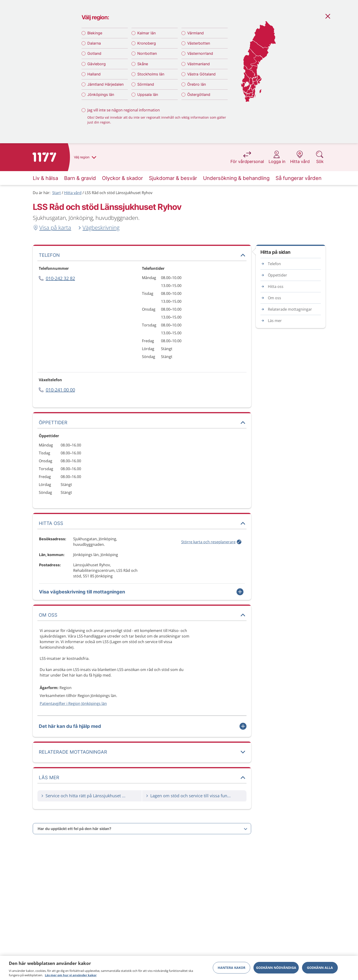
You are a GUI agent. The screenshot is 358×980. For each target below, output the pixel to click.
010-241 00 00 (60, 390)
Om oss (274, 298)
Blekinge (95, 33)
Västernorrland (200, 53)
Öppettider (278, 275)
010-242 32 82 (60, 278)
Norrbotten (147, 53)
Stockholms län (151, 74)
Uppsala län (148, 94)
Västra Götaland (201, 74)
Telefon (274, 264)
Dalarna (94, 43)
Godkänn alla (320, 968)
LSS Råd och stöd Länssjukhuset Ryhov (119, 193)
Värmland (195, 33)
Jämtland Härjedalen (105, 84)
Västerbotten (199, 43)
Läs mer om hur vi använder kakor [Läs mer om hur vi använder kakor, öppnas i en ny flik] (71, 975)
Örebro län (197, 84)
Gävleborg (97, 64)
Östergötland (199, 94)
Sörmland (146, 84)
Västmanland (199, 64)
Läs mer (275, 321)
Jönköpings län (101, 94)
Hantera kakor (232, 968)
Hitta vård (73, 193)
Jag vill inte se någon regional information (124, 110)
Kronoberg (147, 43)
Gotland (94, 53)
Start (57, 193)
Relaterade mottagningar (290, 309)
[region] (179, 968)
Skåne (143, 64)
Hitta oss (276, 287)
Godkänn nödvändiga (276, 968)
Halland (94, 74)
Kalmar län (146, 33)
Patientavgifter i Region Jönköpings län (73, 703)
